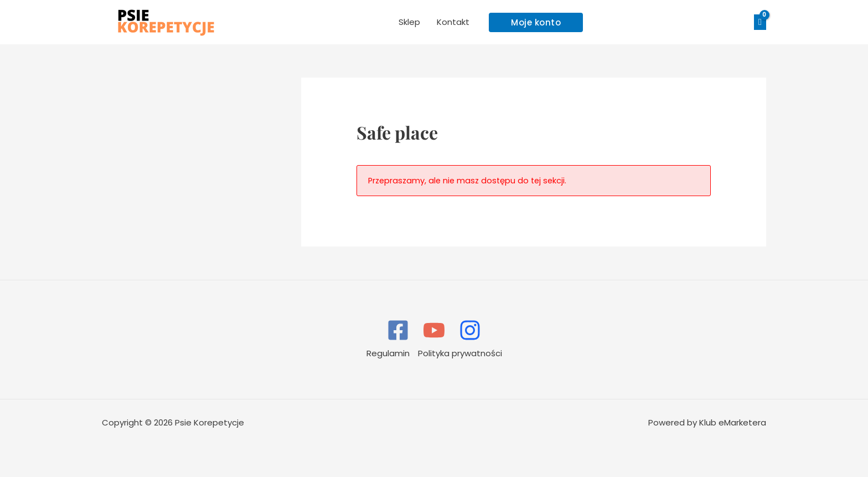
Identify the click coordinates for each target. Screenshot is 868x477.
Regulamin (388, 353)
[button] (536, 22)
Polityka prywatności (460, 353)
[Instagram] (470, 330)
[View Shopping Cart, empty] (760, 22)
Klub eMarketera (733, 422)
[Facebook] (398, 330)
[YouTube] (434, 330)
